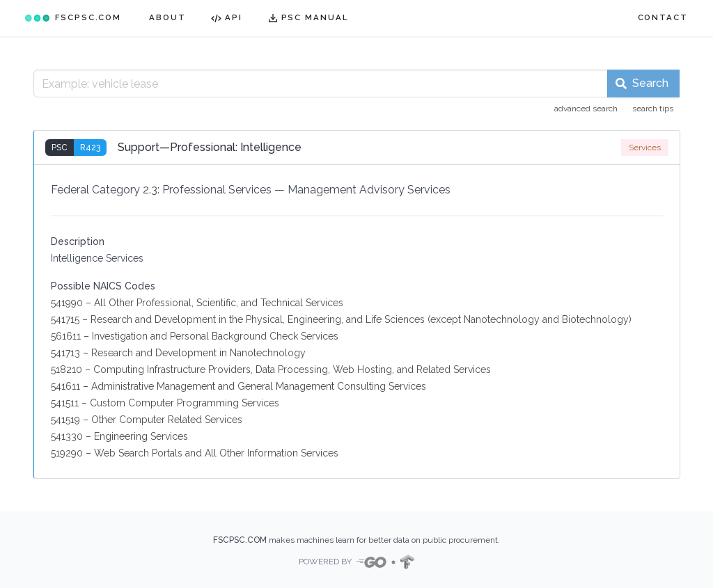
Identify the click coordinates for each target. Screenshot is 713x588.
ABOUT (167, 17)
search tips (653, 109)
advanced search (586, 109)
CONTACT (663, 17)
